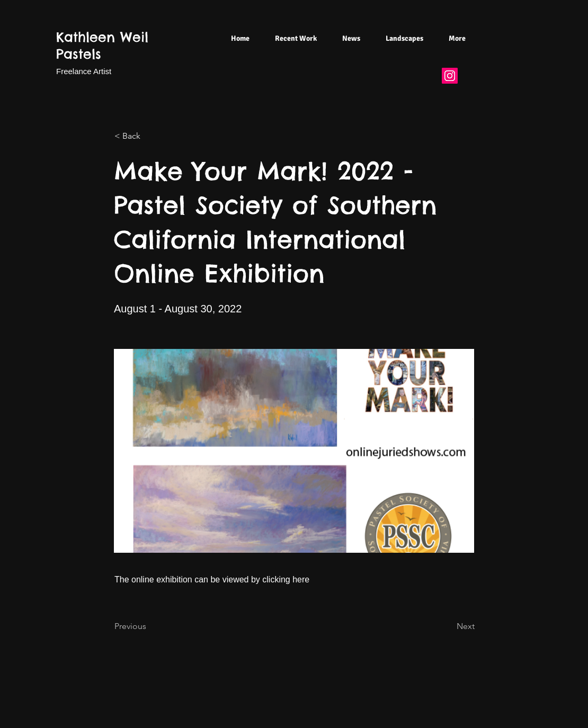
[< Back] (149, 136)
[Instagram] (450, 76)
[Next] (448, 627)
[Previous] (149, 627)
